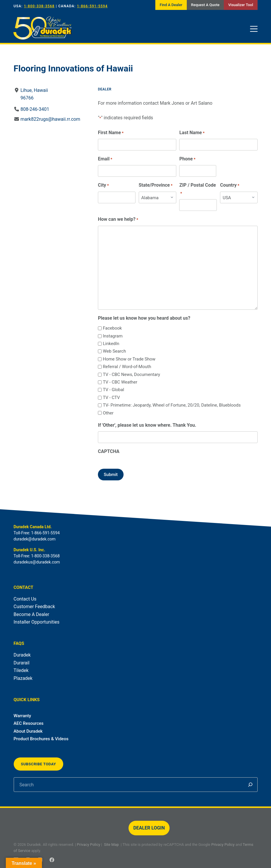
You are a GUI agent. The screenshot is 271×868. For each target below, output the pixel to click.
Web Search (114, 351)
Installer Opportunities (37, 622)
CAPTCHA (108, 451)
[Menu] (254, 29)
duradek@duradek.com (35, 539)
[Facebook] (52, 860)
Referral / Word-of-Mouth (127, 367)
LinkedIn (111, 344)
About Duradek (28, 731)
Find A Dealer (171, 5)
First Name (110, 133)
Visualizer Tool (241, 5)
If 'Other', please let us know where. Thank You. (147, 425)
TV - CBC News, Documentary (131, 374)
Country (230, 185)
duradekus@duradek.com (37, 562)
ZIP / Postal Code (197, 189)
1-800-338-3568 (39, 6)
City (103, 185)
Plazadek (23, 678)
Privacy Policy (89, 845)
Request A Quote (205, 5)
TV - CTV (111, 398)
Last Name (192, 133)
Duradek (22, 655)
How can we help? (118, 219)
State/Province (155, 185)
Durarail (22, 663)
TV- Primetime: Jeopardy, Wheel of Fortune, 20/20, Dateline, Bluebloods (171, 405)
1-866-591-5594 (92, 6)
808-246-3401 (35, 109)
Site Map (111, 845)
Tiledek (21, 670)
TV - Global (113, 390)
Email (105, 159)
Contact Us (25, 599)
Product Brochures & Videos (41, 739)
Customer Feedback (34, 607)
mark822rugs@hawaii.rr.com (50, 119)
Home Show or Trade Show (129, 359)
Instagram (112, 336)
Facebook (112, 328)
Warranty (22, 716)
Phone (187, 159)
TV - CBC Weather (120, 382)
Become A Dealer (31, 614)
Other (108, 413)
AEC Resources (29, 723)
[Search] (250, 785)
